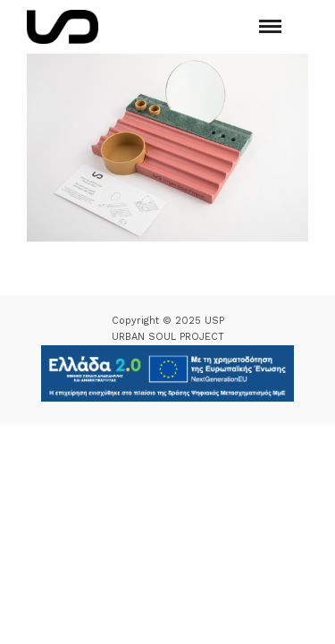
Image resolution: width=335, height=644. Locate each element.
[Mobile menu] (270, 26)
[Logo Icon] (63, 27)
